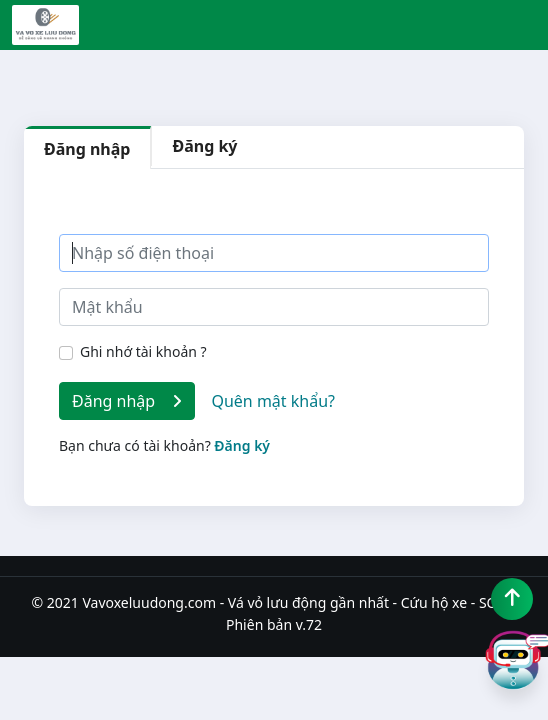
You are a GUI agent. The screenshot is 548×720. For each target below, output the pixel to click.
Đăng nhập (127, 401)
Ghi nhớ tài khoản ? (143, 351)
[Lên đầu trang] (512, 599)
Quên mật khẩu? (273, 401)
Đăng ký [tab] (204, 146)
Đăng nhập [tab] (87, 149)
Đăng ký (242, 445)
